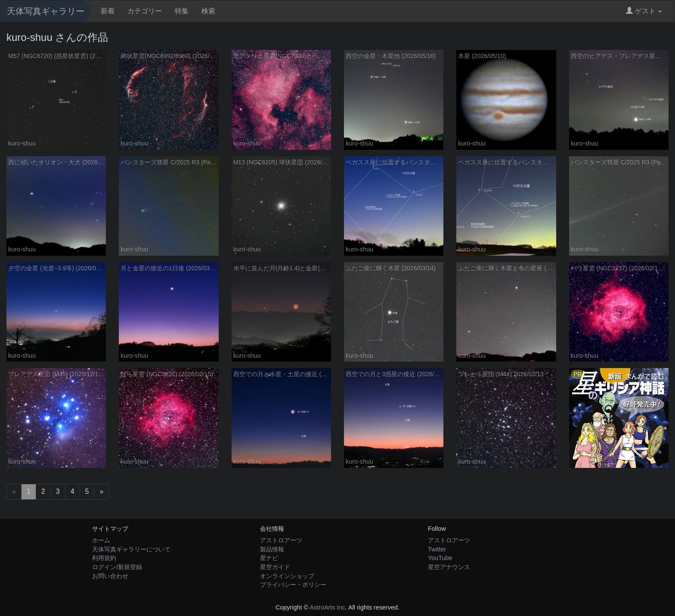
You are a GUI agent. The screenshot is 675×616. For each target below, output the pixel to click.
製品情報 (272, 549)
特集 (182, 11)
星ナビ (269, 558)
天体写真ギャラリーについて (131, 549)
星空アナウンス (449, 567)
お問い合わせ (110, 576)
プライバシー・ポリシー (293, 585)
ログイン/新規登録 (117, 567)
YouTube (440, 558)
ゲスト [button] (644, 11)
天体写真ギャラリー (46, 11)
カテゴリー (145, 11)
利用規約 (104, 558)
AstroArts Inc (327, 607)
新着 (108, 11)
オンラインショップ (287, 576)
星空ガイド (275, 567)
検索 (208, 11)
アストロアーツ (281, 540)
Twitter (437, 549)
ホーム (101, 540)
